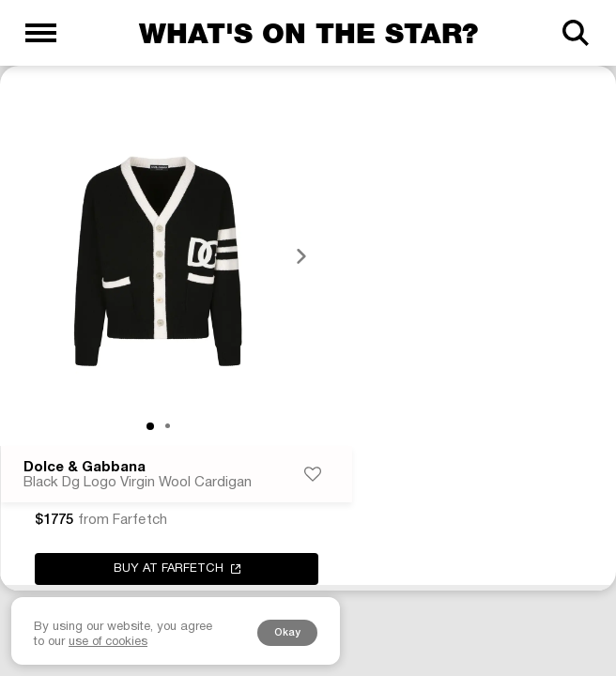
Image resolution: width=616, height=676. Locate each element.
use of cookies (108, 642)
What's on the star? (308, 33)
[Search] (575, 33)
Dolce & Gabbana (85, 468)
